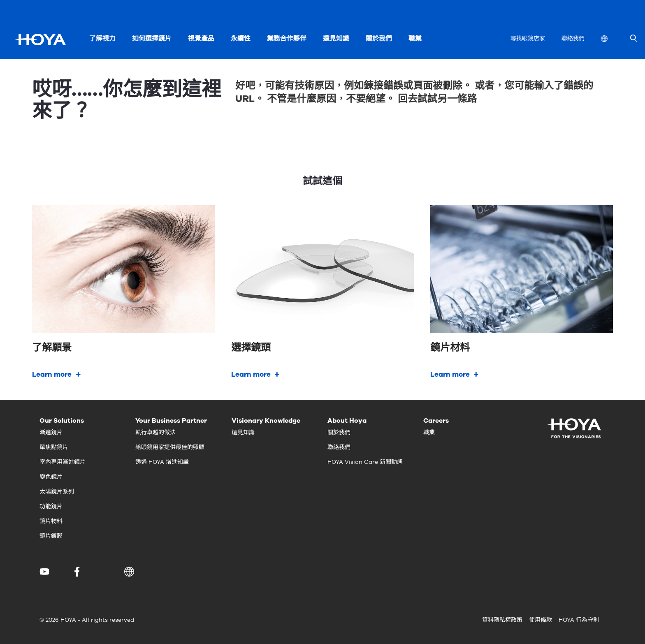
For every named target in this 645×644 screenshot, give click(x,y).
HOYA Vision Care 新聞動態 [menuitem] (365, 462)
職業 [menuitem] (415, 39)
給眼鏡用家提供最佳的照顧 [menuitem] (170, 447)
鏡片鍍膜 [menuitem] (51, 536)
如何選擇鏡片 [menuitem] (151, 39)
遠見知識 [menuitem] (336, 39)
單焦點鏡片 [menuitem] (54, 447)
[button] (131, 572)
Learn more (52, 374)
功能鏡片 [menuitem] (51, 506)
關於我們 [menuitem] (378, 39)
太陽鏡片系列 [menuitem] (57, 492)
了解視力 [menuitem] (102, 39)
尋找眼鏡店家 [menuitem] (527, 38)
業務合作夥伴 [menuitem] (286, 39)
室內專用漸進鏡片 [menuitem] (63, 462)
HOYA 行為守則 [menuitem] (579, 620)
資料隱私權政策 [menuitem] (502, 620)
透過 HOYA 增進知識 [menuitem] (162, 462)
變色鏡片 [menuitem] (51, 477)
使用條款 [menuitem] (541, 620)
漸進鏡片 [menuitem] (51, 432)
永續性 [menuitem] (240, 39)
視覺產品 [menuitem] (201, 39)
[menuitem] (610, 40)
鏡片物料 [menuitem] (51, 521)
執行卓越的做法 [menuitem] (155, 432)
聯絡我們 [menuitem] (573, 38)
